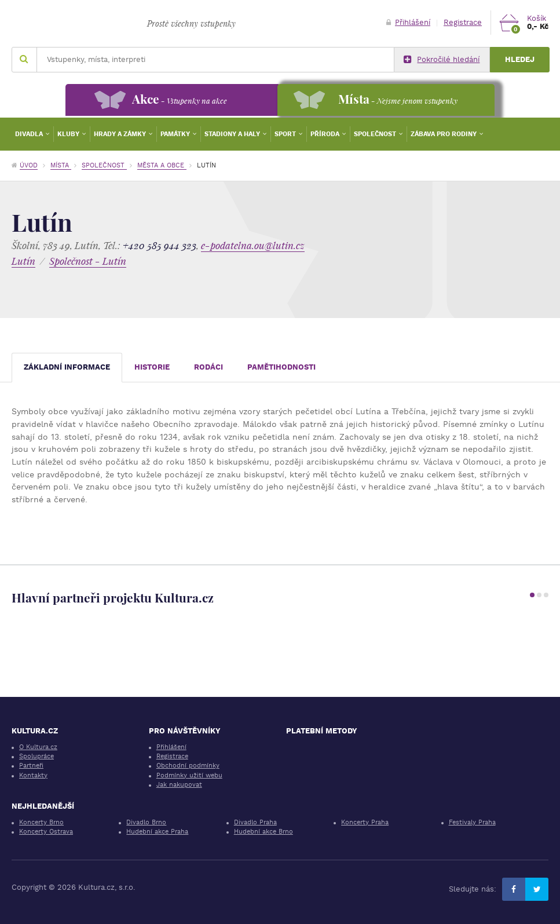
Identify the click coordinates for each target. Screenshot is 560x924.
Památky (176, 134)
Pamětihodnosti (281, 367)
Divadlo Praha (255, 822)
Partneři (31, 766)
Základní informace (67, 367)
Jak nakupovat (179, 785)
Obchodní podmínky (188, 766)
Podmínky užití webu (189, 775)
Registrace (463, 22)
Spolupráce (36, 756)
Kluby (69, 134)
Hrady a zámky (121, 134)
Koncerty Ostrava (46, 832)
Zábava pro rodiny (444, 134)
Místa (61, 165)
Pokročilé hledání (442, 60)
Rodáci (208, 367)
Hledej (520, 59)
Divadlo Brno (146, 822)
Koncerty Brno (41, 822)
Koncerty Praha (365, 822)
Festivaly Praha (472, 822)
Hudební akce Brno (263, 832)
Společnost (376, 134)
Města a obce (162, 165)
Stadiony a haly (233, 134)
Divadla (30, 134)
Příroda (326, 134)
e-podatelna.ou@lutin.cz (253, 245)
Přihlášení (408, 22)
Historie (152, 367)
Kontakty (33, 775)
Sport (286, 134)
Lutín (23, 261)
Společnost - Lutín (88, 261)
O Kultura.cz (38, 747)
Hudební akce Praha (157, 832)
